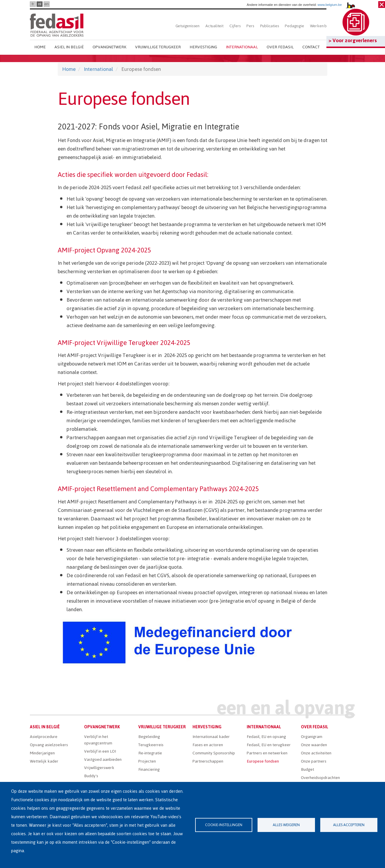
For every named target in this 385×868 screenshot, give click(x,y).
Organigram (312, 737)
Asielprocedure (44, 737)
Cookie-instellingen (224, 825)
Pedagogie (294, 26)
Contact (311, 47)
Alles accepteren (349, 825)
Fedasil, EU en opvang (266, 737)
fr (33, 4)
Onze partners (314, 761)
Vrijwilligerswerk (99, 768)
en (46, 4)
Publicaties (270, 26)
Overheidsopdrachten (320, 778)
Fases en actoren (208, 745)
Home (40, 47)
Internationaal (242, 47)
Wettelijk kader (44, 761)
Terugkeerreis (151, 745)
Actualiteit (214, 26)
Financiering (149, 769)
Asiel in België (69, 47)
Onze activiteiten (316, 753)
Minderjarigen (42, 753)
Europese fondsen (263, 761)
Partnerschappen (208, 761)
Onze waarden (314, 745)
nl (40, 4)
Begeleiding (149, 737)
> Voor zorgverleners (353, 40)
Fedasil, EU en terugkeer (269, 745)
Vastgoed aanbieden (103, 759)
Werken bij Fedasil (326, 26)
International (98, 69)
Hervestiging (203, 47)
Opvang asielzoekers (49, 745)
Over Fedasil (280, 47)
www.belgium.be (330, 5)
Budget (308, 769)
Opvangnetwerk (109, 47)
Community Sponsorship (214, 753)
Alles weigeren (286, 825)
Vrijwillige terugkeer (158, 47)
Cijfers (235, 26)
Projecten (147, 761)
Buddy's (91, 776)
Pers (250, 26)
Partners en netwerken (267, 753)
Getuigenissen (188, 26)
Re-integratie (150, 753)
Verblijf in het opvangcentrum (98, 740)
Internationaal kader (211, 737)
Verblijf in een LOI (100, 751)
